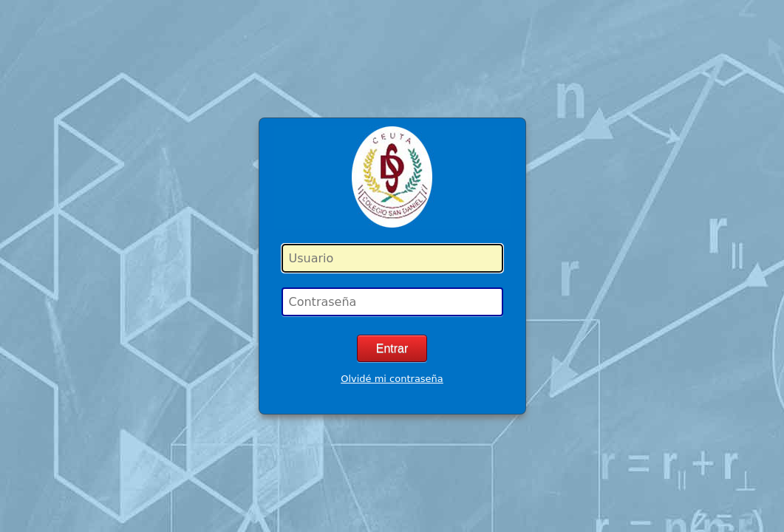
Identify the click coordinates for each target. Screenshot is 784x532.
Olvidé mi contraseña (392, 379)
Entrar (392, 348)
